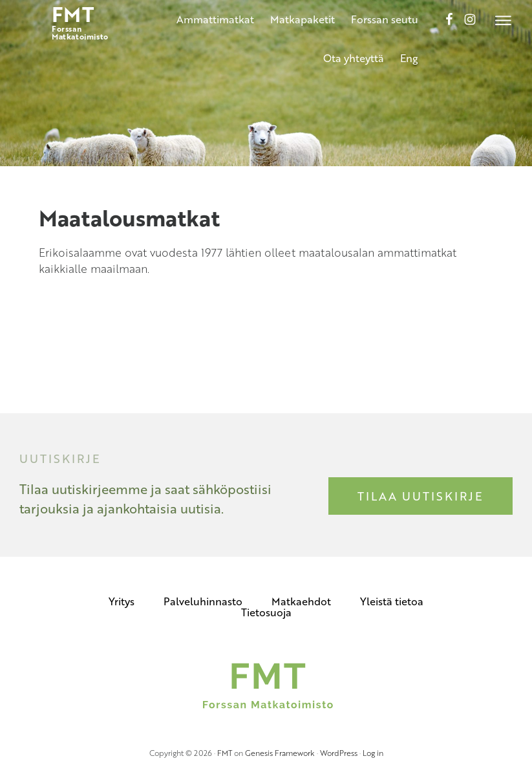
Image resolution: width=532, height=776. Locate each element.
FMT (225, 753)
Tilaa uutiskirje (420, 496)
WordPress (339, 753)
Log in (373, 753)
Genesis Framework (280, 753)
